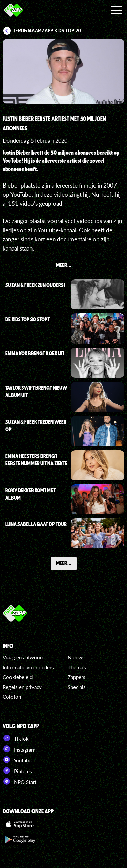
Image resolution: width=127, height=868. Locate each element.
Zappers (77, 677)
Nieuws (76, 657)
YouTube (17, 760)
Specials (77, 687)
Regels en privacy (22, 687)
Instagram (19, 749)
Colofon (12, 697)
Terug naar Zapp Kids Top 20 (47, 31)
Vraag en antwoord (24, 657)
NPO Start (19, 781)
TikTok (16, 738)
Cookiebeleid (18, 677)
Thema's (77, 667)
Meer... (64, 563)
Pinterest (18, 771)
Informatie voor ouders (28, 667)
